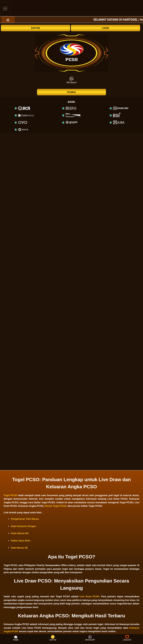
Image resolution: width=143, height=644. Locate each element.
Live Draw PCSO (89, 596)
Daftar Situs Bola (21, 541)
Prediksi (71, 92)
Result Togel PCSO (56, 506)
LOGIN (105, 28)
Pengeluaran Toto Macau (25, 519)
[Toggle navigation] (5, 9)
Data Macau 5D (19, 548)
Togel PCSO (11, 495)
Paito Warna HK (20, 533)
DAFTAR (35, 28)
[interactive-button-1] (71, 53)
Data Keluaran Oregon (23, 526)
